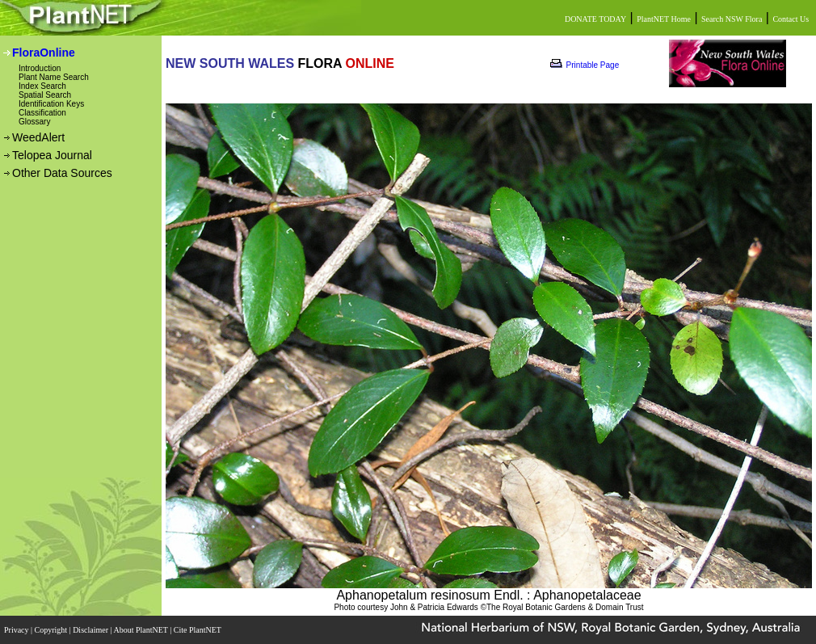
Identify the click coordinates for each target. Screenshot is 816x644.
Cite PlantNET (198, 630)
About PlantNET (141, 630)
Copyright (52, 630)
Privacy (17, 630)
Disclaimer (91, 630)
